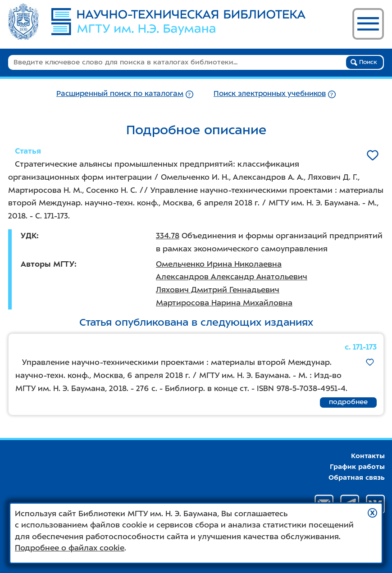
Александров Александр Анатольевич (232, 277)
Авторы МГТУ (48, 264)
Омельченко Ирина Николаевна (219, 264)
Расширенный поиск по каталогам (120, 93)
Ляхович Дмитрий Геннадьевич (218, 290)
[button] (372, 513)
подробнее (348, 402)
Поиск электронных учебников (270, 93)
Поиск (364, 62)
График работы (357, 467)
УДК (29, 236)
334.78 (168, 236)
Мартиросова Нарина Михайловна (224, 303)
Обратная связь (357, 477)
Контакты (368, 456)
